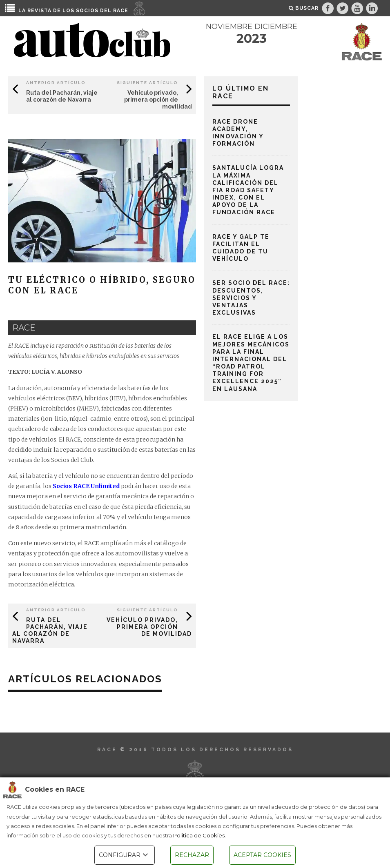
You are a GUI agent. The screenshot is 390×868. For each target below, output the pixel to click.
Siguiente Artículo (147, 83)
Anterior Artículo (56, 83)
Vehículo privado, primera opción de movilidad (158, 100)
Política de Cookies (199, 835)
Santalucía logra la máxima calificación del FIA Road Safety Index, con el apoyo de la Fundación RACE (248, 190)
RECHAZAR (192, 855)
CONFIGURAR (125, 855)
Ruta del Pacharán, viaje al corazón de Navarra (62, 96)
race (24, 328)
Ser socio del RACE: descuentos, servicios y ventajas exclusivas (251, 298)
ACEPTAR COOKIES (262, 855)
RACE (121, 11)
